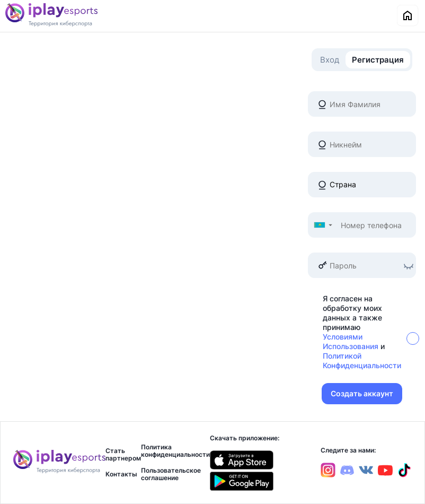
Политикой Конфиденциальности (362, 360)
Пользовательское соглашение (171, 474)
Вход (330, 60)
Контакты (121, 474)
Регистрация (378, 60)
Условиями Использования (351, 341)
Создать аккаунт (362, 393)
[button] (322, 225)
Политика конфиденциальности (175, 451)
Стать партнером (123, 455)
